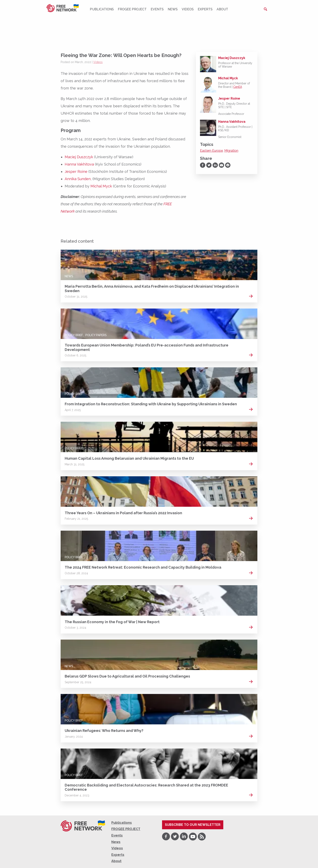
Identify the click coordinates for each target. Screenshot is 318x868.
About (222, 9)
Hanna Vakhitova (79, 164)
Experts (205, 9)
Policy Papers (96, 335)
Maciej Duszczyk (79, 157)
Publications (102, 9)
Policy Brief (74, 335)
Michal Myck (101, 186)
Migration (231, 151)
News (173, 9)
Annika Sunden (78, 179)
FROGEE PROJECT (132, 9)
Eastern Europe (211, 151)
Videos (188, 9)
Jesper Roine (76, 172)
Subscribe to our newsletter (193, 825)
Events (157, 9)
